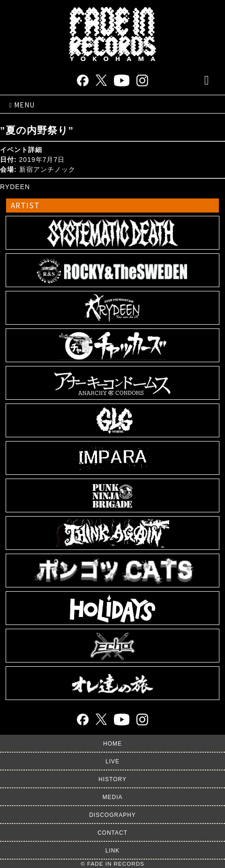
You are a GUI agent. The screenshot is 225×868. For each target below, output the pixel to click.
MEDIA (112, 797)
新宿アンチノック (47, 169)
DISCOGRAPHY (112, 815)
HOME (112, 744)
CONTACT (112, 833)
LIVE (112, 761)
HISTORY (112, 779)
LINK (113, 851)
